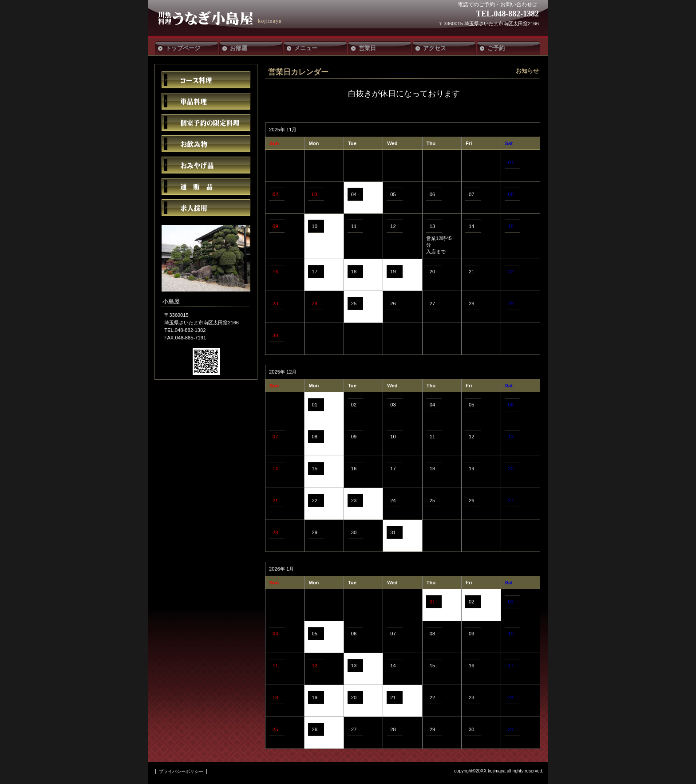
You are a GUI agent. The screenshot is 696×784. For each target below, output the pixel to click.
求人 (206, 208)
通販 (206, 186)
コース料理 (206, 80)
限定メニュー (206, 122)
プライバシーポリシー (181, 771)
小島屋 (223, 18)
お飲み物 (206, 144)
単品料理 (206, 101)
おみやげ (206, 165)
